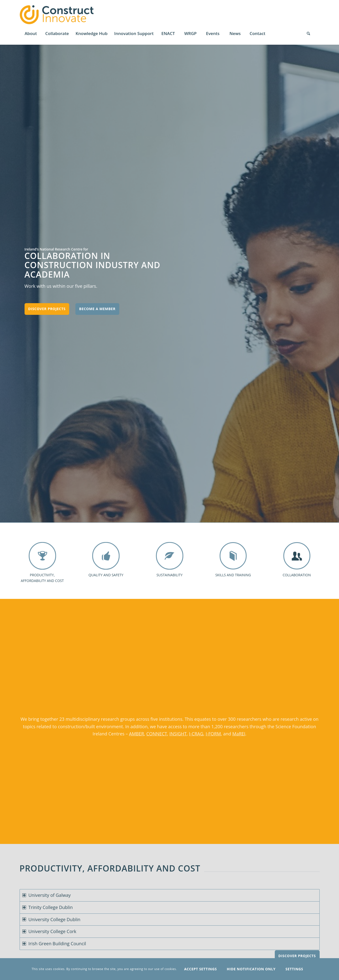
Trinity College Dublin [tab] (48, 907)
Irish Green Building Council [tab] (54, 944)
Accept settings (200, 969)
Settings (294, 969)
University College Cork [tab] (49, 931)
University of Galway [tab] (47, 895)
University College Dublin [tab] (51, 919)
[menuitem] (31, 34)
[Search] (308, 34)
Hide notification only (251, 969)
